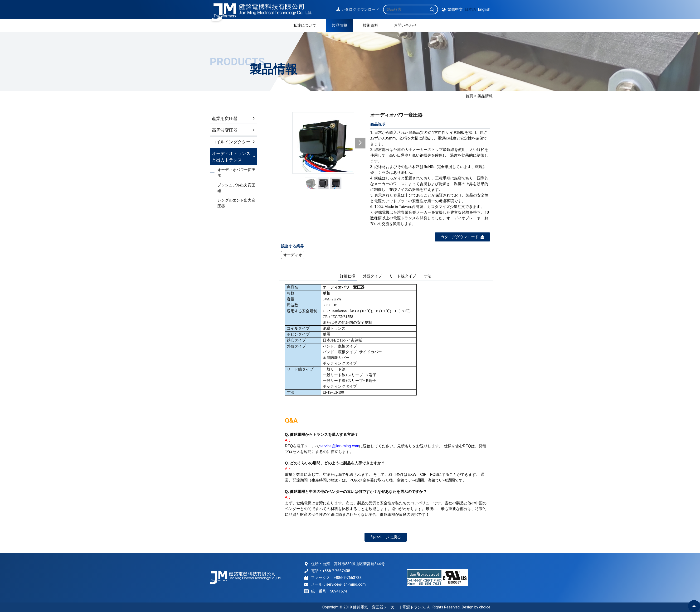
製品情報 (648, 96)
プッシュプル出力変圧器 (236, 188)
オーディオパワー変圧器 (236, 173)
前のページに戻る (386, 537)
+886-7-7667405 (336, 571)
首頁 (632, 96)
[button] (360, 143)
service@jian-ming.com (346, 584)
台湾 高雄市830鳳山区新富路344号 (354, 564)
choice (485, 607)
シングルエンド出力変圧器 (236, 203)
